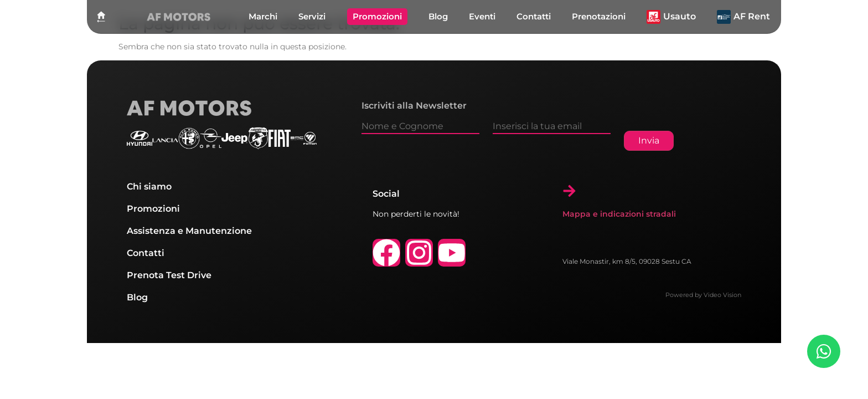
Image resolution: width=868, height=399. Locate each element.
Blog (438, 16)
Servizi (312, 16)
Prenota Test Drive (169, 275)
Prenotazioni (599, 16)
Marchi (263, 16)
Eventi (482, 16)
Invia (649, 140)
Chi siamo (149, 186)
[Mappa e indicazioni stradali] (569, 191)
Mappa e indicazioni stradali (619, 214)
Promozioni (377, 16)
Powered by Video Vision (703, 295)
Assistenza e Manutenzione (189, 231)
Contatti (534, 16)
